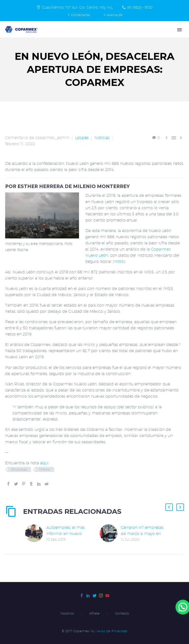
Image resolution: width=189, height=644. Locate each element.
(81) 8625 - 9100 (140, 7)
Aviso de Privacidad (112, 631)
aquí (44, 463)
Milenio (45, 469)
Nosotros (67, 613)
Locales (82, 138)
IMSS (119, 261)
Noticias (102, 138)
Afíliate (94, 613)
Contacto (122, 613)
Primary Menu (179, 30)
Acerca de (115, 15)
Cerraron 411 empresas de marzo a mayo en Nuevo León (142, 534)
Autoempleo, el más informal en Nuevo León (65, 534)
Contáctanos (80, 15)
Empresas (19, 469)
